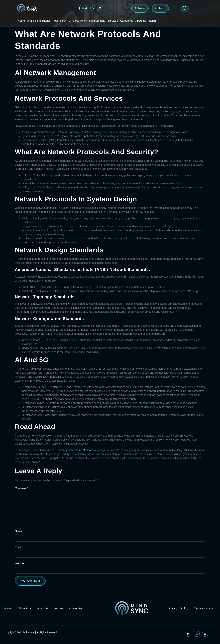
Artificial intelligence (39, 21)
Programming (97, 21)
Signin (152, 21)
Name (19, 534)
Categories (127, 21)
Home (21, 21)
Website (20, 566)
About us (141, 21)
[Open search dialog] (185, 9)
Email (19, 550)
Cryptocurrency (78, 21)
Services (113, 21)
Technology (60, 21)
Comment (22, 488)
